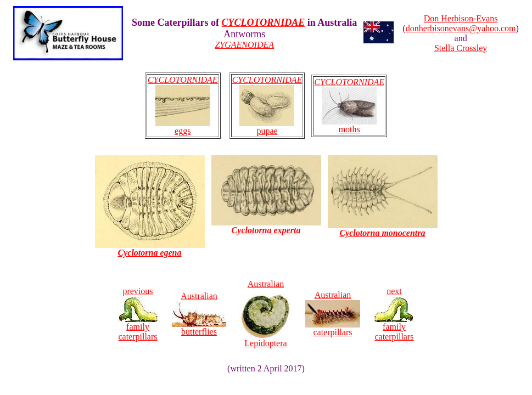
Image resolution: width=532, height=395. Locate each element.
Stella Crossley (461, 48)
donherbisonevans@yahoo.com (461, 28)
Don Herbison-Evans (461, 18)
